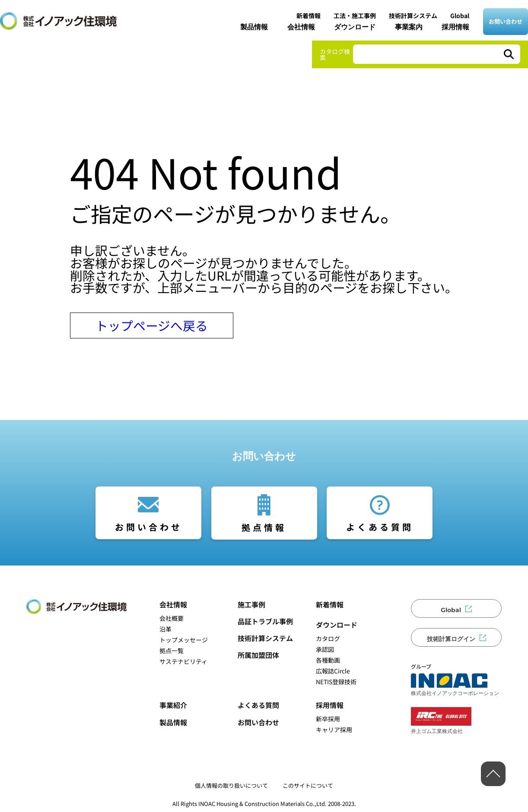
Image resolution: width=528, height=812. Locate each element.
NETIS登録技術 (336, 682)
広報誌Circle (333, 671)
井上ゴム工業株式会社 (441, 721)
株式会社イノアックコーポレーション (455, 685)
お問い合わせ (506, 21)
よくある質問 (380, 527)
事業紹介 (173, 705)
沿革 (165, 629)
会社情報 (301, 27)
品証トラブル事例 (265, 621)
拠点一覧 (172, 651)
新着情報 (309, 16)
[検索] (508, 54)
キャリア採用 (334, 730)
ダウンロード (355, 27)
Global (460, 16)
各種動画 (328, 660)
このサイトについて (308, 785)
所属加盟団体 (258, 655)
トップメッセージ (184, 640)
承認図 (325, 649)
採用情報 (455, 27)
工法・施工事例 (355, 16)
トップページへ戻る (152, 325)
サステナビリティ (183, 661)
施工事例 (251, 604)
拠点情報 (264, 527)
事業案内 (409, 27)
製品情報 (254, 27)
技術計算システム (413, 16)
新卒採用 (328, 719)
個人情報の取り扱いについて (231, 785)
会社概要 (172, 618)
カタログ (328, 638)
